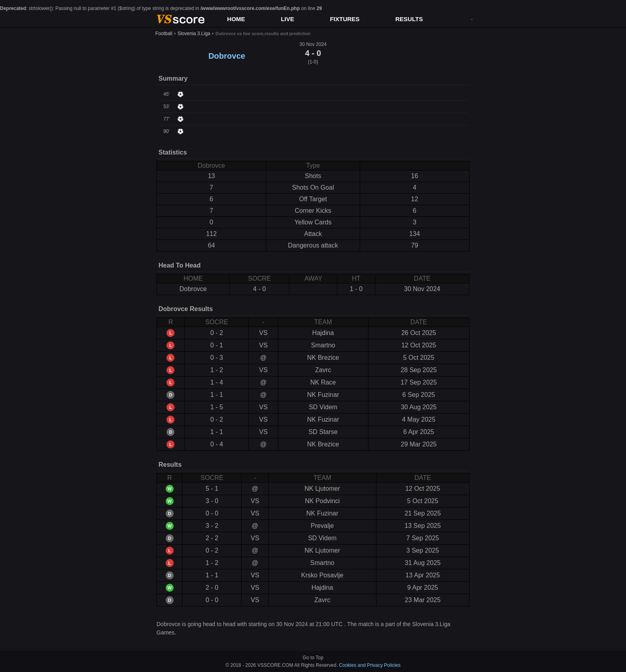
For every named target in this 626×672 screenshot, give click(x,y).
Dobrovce (227, 56)
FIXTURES (345, 19)
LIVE (287, 19)
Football (164, 34)
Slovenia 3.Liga (194, 34)
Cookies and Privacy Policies (370, 665)
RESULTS (409, 19)
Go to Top (313, 658)
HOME (236, 19)
